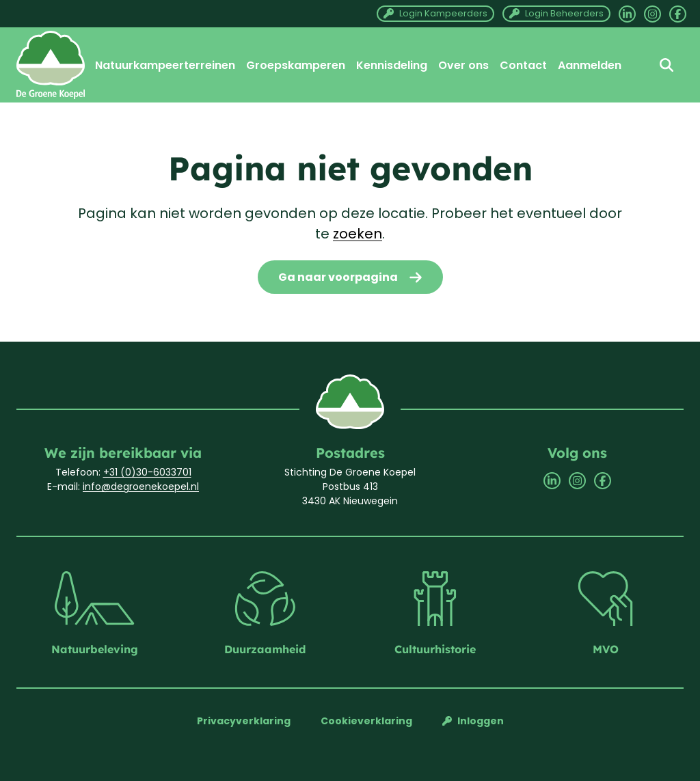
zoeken (358, 234)
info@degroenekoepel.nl (141, 487)
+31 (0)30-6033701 (147, 472)
